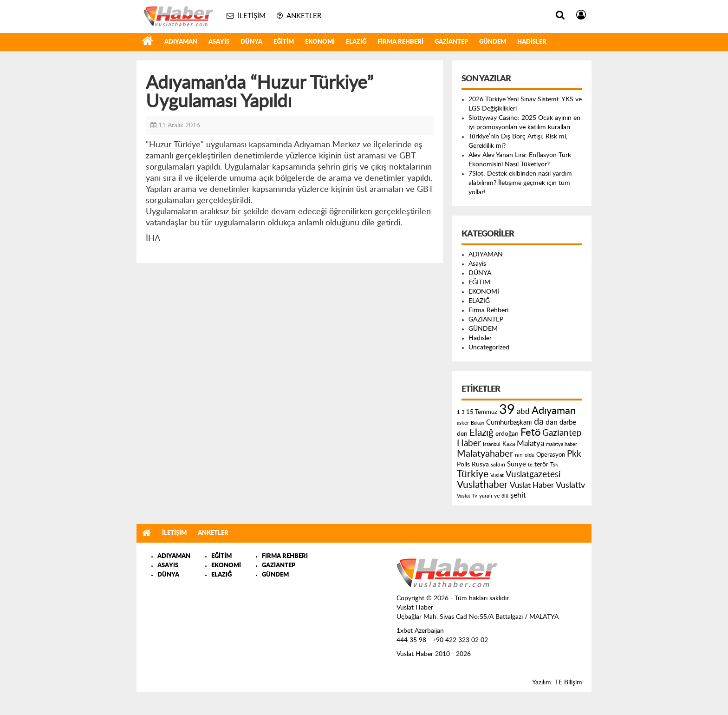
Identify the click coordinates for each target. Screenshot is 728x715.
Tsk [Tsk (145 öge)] (554, 465)
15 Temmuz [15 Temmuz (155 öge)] (482, 412)
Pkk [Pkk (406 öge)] (574, 454)
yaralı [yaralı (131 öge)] (486, 496)
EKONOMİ (320, 42)
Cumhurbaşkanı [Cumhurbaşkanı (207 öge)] (509, 423)
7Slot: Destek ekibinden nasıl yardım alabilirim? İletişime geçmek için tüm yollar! (520, 183)
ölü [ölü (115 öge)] (505, 496)
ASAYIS (168, 566)
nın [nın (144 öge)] (519, 455)
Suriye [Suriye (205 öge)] (517, 464)
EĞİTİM (284, 42)
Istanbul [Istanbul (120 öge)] (492, 444)
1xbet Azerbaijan (420, 631)
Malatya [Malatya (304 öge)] (530, 443)
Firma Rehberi (400, 42)
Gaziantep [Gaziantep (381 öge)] (562, 433)
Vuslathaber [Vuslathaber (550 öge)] (482, 485)
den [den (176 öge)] (462, 434)
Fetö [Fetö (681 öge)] (530, 433)
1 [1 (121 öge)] (458, 412)
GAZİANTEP (451, 42)
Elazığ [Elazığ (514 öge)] (481, 433)
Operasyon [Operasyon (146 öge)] (551, 455)
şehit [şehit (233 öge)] (518, 495)
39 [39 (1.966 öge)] (507, 410)
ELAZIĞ (356, 42)
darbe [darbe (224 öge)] (568, 423)
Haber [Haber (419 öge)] (469, 443)
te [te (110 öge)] (530, 465)
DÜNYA (251, 42)
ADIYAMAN (181, 42)
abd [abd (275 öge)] (523, 412)
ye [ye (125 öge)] (497, 496)
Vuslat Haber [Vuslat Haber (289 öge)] (532, 485)
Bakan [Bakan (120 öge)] (478, 423)
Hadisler (532, 42)
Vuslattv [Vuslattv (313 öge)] (570, 485)
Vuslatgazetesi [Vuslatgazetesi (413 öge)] (533, 474)
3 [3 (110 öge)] (463, 412)
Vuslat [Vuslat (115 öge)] (497, 476)
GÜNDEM (493, 42)
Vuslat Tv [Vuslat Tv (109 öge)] (467, 496)
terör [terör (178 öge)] (541, 465)
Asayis (219, 42)
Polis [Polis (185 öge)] (463, 465)
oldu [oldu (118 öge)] (530, 455)
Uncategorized (489, 348)
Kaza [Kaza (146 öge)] (509, 444)
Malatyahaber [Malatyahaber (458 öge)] (485, 454)
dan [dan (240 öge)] (552, 422)
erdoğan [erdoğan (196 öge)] (507, 434)
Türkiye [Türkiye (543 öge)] (473, 474)
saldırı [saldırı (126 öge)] (498, 465)
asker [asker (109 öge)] (463, 423)
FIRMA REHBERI (285, 556)
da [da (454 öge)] (539, 422)
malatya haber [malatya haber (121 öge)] (562, 444)
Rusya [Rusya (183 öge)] (480, 465)
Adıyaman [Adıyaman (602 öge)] (554, 411)
